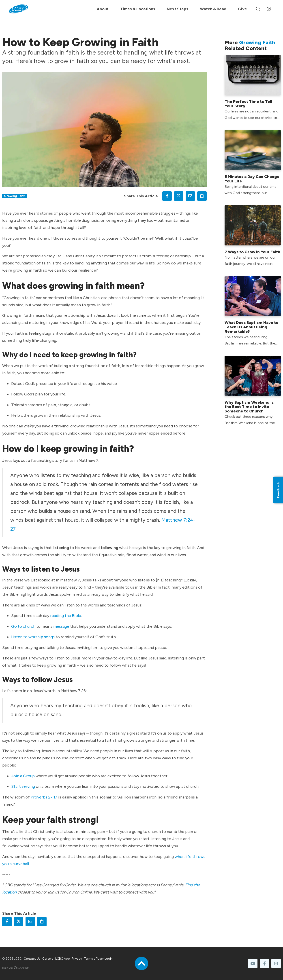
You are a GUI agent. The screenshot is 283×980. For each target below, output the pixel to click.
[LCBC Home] (18, 9)
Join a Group (23, 776)
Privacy (77, 959)
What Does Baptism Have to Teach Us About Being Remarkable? (251, 327)
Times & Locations (138, 9)
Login (109, 959)
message (61, 626)
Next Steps (178, 9)
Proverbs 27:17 (44, 797)
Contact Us (32, 959)
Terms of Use (93, 959)
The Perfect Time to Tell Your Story (248, 104)
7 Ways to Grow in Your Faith (252, 252)
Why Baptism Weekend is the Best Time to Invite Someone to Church (249, 407)
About (103, 9)
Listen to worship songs (33, 637)
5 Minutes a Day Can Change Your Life (252, 179)
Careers (48, 959)
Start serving (23, 786)
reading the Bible (66, 616)
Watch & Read (213, 9)
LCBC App (63, 959)
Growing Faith (15, 196)
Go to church (23, 626)
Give (242, 9)
